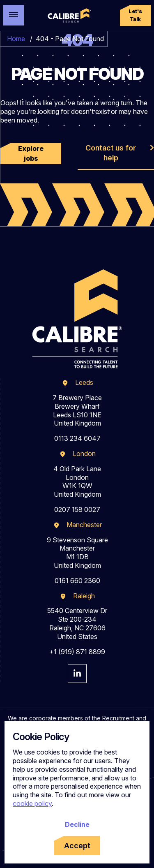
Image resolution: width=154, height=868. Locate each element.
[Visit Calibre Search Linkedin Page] (77, 674)
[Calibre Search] (69, 16)
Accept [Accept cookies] (77, 846)
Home (16, 39)
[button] (135, 15)
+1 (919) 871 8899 (77, 652)
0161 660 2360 (77, 581)
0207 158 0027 (77, 509)
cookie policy (32, 803)
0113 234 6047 (77, 438)
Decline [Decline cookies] (77, 824)
